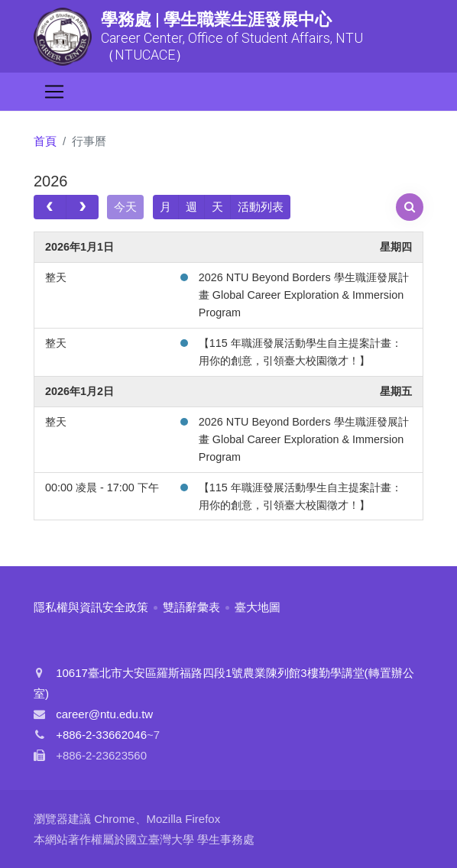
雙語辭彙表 (191, 607)
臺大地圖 (258, 607)
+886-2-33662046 (101, 735)
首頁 (45, 141)
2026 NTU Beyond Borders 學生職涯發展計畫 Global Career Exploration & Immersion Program (304, 295)
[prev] (50, 207)
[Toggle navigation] (54, 92)
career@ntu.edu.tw (104, 714)
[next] (82, 207)
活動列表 (261, 207)
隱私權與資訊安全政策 (91, 607)
